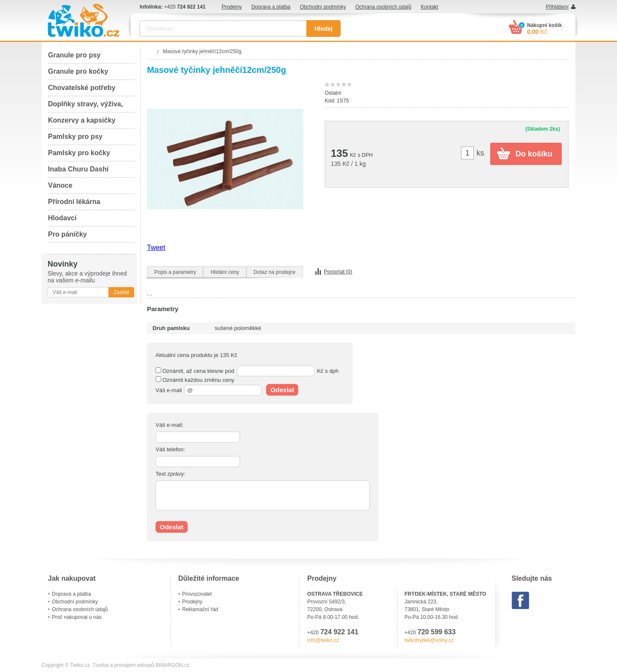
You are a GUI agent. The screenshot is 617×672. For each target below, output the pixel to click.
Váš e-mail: (169, 425)
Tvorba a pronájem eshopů (123, 665)
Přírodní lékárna (74, 202)
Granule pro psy (74, 55)
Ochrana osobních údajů (383, 7)
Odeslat (282, 390)
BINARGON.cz (172, 665)
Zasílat (121, 292)
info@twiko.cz (323, 640)
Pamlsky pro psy (75, 136)
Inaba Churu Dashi (78, 169)
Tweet (156, 247)
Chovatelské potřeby (82, 88)
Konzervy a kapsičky (82, 120)
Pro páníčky (67, 234)
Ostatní (333, 93)
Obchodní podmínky (323, 7)
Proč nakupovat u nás (77, 617)
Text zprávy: (170, 474)
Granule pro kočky (78, 71)
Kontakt (430, 7)
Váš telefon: (170, 449)
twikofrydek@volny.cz (429, 640)
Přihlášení (557, 7)
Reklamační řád (200, 609)
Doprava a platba (271, 7)
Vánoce (60, 185)
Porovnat (338, 272)
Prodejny (232, 7)
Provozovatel (197, 594)
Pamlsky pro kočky (79, 153)
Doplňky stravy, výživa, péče (85, 106)
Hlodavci (62, 218)
